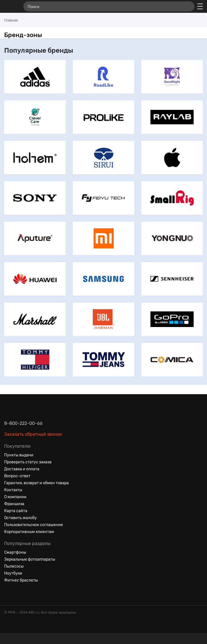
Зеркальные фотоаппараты (30, 559)
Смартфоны (15, 552)
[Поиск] (109, 6)
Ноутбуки (13, 573)
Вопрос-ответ (17, 476)
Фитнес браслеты (21, 580)
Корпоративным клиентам (29, 532)
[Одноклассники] (19, 594)
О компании (15, 497)
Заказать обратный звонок (33, 434)
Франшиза (14, 504)
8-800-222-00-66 (23, 423)
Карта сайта (16, 511)
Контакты (13, 490)
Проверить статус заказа (28, 462)
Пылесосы (14, 566)
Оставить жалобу (20, 518)
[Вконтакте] (9, 594)
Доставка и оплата (22, 469)
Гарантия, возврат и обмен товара (36, 483)
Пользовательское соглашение (34, 525)
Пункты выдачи (19, 455)
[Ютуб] (29, 594)
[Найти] (188, 6)
